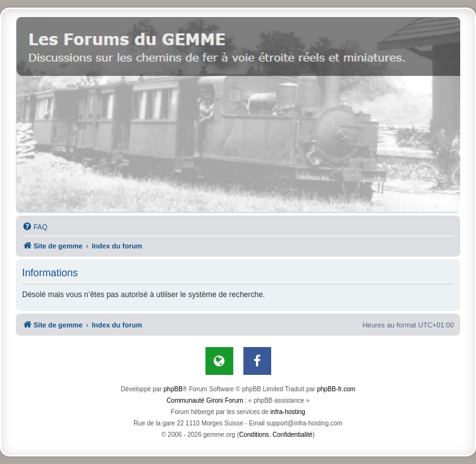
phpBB (173, 389)
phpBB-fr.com (336, 389)
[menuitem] (35, 227)
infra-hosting (288, 412)
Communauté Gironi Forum (204, 400)
